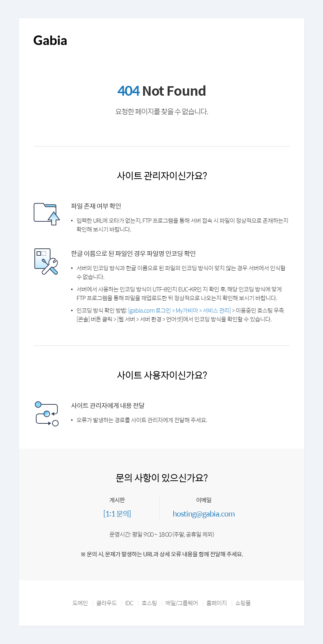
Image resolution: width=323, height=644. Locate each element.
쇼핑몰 (243, 603)
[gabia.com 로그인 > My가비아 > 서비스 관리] (179, 310)
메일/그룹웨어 (182, 603)
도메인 (80, 603)
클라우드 (106, 603)
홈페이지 (217, 603)
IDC (129, 603)
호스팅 (149, 603)
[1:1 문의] (117, 513)
